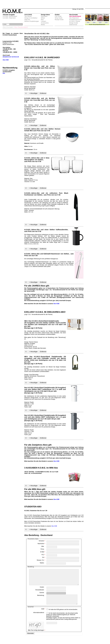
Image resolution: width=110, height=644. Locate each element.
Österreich (102, 24)
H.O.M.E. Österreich (9, 18)
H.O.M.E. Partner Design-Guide (75, 22)
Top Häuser (28, 16)
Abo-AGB (56, 304)
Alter (43, 546)
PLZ (43, 555)
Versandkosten (40, 593)
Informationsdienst (39, 618)
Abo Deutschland (75, 16)
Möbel (43, 18)
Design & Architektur (31, 18)
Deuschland (96, 24)
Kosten (42, 590)
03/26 (94, 23)
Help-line (27, 20)
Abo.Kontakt (8, 27)
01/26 (106, 23)
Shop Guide (59, 18)
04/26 (88, 23)
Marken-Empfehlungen (32, 21)
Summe (42, 596)
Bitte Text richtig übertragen (37, 632)
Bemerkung (41, 599)
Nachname (41, 544)
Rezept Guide (59, 20)
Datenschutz (73, 25)
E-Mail (43, 552)
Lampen (44, 21)
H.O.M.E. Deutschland (10, 16)
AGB (43, 614)
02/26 (100, 23)
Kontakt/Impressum (75, 20)
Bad (42, 20)
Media (43, 25)
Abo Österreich (74, 18)
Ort (44, 557)
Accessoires (45, 23)
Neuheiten (44, 16)
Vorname (42, 541)
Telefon (42, 563)
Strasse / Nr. (41, 560)
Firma (42, 549)
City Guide (58, 16)
